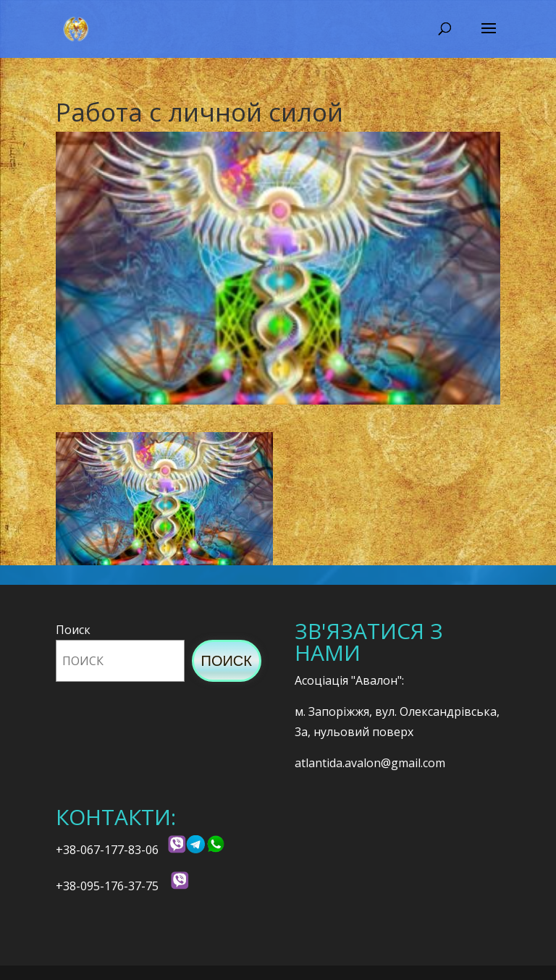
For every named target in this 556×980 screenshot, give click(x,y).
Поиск (73, 630)
